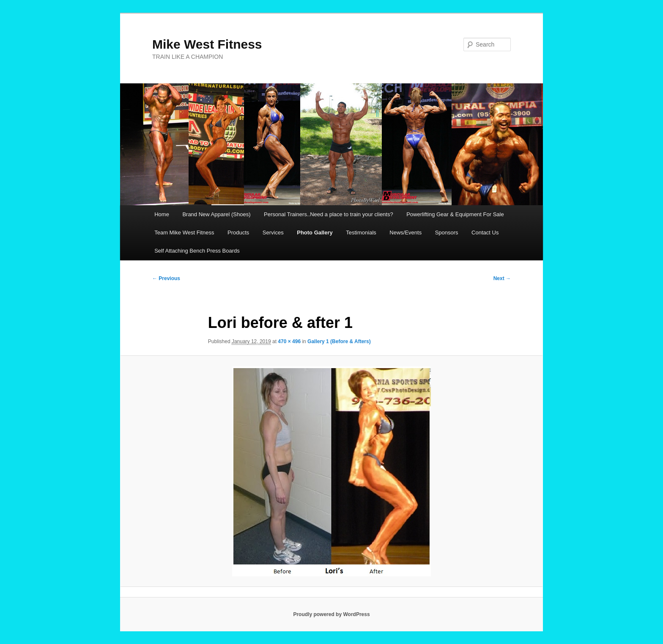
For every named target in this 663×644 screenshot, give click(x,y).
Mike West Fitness (207, 44)
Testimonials (361, 233)
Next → (502, 278)
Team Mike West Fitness (184, 233)
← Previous (166, 278)
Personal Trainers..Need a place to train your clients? (329, 214)
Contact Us (485, 233)
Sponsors (447, 233)
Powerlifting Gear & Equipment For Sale (455, 214)
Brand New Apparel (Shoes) (216, 214)
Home (162, 214)
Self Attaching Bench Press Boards (197, 251)
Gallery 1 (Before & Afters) (339, 341)
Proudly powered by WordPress (331, 614)
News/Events (405, 233)
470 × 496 (289, 341)
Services (273, 233)
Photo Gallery (315, 233)
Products (238, 233)
